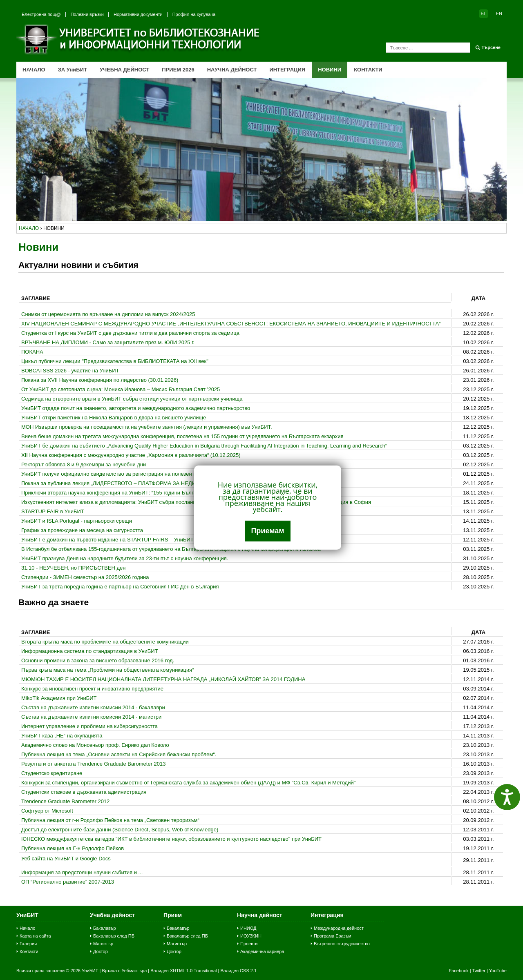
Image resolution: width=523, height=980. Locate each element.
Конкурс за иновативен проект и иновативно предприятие (92, 689)
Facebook (458, 971)
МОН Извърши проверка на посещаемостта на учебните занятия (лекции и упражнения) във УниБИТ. (147, 427)
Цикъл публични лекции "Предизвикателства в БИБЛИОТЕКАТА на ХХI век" (115, 361)
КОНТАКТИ (368, 70)
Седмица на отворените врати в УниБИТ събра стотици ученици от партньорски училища (132, 399)
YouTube (498, 971)
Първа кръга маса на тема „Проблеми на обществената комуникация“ (108, 670)
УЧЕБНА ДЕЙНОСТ (124, 70)
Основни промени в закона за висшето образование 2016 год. (98, 660)
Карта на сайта (35, 936)
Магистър (103, 944)
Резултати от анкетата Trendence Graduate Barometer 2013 (94, 764)
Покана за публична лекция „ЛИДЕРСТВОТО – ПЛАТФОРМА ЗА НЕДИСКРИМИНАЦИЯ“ (130, 483)
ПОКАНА (32, 352)
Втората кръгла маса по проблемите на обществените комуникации (105, 642)
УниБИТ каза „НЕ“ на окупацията (62, 736)
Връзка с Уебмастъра (124, 971)
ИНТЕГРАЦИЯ (287, 70)
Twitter (479, 971)
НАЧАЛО (34, 70)
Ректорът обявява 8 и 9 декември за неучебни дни (84, 464)
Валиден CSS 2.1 (238, 971)
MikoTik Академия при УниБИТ (59, 698)
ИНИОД (248, 928)
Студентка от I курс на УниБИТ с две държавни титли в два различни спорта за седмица (130, 333)
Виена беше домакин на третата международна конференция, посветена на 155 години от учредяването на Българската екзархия (182, 436)
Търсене (491, 47)
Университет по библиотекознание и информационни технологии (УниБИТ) (139, 39)
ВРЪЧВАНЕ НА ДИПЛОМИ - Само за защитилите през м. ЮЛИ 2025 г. (108, 342)
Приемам (267, 531)
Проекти (249, 944)
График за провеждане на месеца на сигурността (82, 530)
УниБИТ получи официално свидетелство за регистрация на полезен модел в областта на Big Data (144, 474)
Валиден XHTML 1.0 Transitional (183, 971)
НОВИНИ (330, 70)
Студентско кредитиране (52, 773)
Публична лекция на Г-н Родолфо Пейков (73, 848)
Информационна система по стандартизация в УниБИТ (90, 651)
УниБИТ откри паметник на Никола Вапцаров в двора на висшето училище (114, 418)
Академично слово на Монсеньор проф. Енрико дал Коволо (95, 745)
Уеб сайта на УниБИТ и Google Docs (66, 859)
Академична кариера (262, 951)
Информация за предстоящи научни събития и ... (82, 872)
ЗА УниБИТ (73, 70)
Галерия (28, 944)
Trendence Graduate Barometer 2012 (65, 801)
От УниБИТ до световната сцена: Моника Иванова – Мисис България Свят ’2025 (121, 389)
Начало (27, 928)
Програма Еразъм (333, 936)
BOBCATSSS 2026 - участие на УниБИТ (70, 371)
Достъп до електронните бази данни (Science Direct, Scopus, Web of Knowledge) (120, 830)
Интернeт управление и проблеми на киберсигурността (89, 726)
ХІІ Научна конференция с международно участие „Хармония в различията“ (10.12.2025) (131, 455)
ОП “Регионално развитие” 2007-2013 (68, 882)
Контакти (29, 951)
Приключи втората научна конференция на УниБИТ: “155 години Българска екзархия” (127, 493)
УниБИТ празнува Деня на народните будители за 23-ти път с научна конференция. (125, 558)
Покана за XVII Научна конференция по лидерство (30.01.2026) (100, 380)
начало (29, 228)
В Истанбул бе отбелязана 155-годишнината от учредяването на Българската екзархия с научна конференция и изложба (171, 549)
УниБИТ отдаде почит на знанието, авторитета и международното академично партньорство (136, 408)
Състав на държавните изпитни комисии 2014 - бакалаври (93, 707)
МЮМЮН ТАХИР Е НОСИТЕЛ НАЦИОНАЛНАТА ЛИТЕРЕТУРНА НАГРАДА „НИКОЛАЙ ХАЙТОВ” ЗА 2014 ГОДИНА (163, 679)
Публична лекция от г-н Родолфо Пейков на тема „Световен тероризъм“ (110, 820)
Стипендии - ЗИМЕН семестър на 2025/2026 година (85, 577)
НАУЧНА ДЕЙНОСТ (232, 70)
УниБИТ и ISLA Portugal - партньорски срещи (77, 521)
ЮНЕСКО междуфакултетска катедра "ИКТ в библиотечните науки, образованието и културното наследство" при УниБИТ (171, 839)
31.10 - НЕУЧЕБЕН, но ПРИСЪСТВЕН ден (73, 568)
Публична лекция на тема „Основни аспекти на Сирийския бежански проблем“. (119, 754)
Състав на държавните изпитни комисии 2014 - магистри (91, 717)
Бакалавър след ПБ (114, 936)
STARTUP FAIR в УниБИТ (53, 511)
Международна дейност (339, 928)
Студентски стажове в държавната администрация (84, 792)
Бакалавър (105, 928)
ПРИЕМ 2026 (178, 70)
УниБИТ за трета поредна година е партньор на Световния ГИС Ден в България (120, 587)
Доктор (101, 951)
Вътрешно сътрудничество (342, 944)
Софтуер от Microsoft (47, 811)
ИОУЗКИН (251, 936)
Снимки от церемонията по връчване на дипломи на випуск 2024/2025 (108, 314)
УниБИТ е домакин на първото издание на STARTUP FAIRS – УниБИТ (107, 540)
